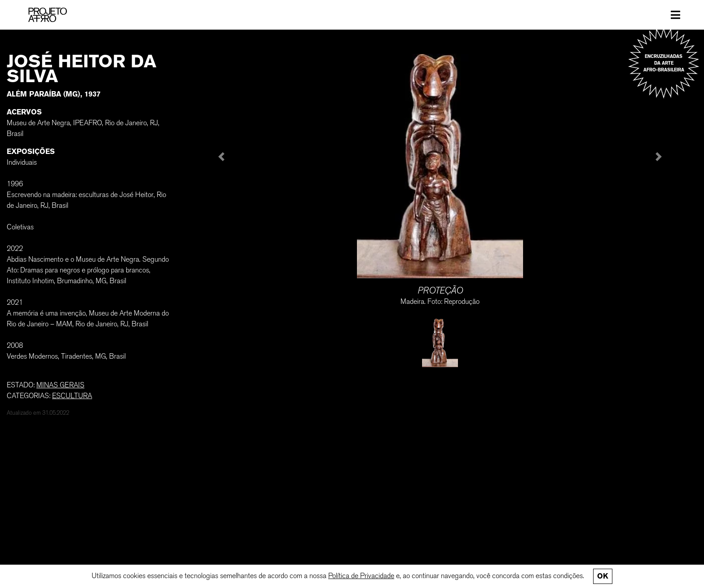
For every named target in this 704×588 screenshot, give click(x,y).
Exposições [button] (31, 151)
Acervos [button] (24, 112)
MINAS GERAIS (60, 385)
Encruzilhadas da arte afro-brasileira (664, 63)
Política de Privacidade (361, 576)
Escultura (72, 396)
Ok (603, 576)
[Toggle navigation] (675, 15)
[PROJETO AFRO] (48, 15)
